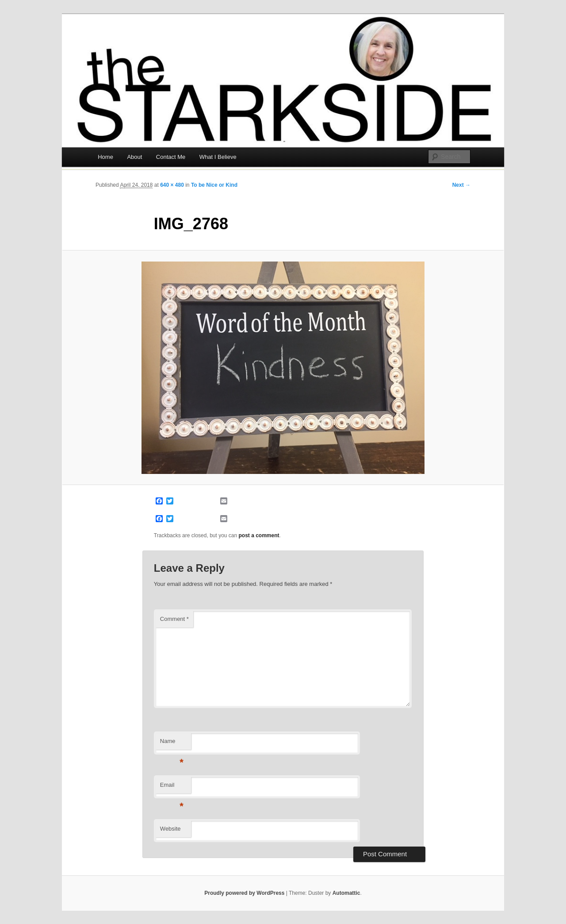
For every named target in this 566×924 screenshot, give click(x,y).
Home (105, 157)
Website (170, 829)
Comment (174, 619)
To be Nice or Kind (214, 185)
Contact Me (171, 157)
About (134, 157)
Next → (461, 185)
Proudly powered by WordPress (244, 893)
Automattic (346, 893)
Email (172, 787)
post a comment (259, 535)
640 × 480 (172, 185)
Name (172, 744)
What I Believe (218, 157)
